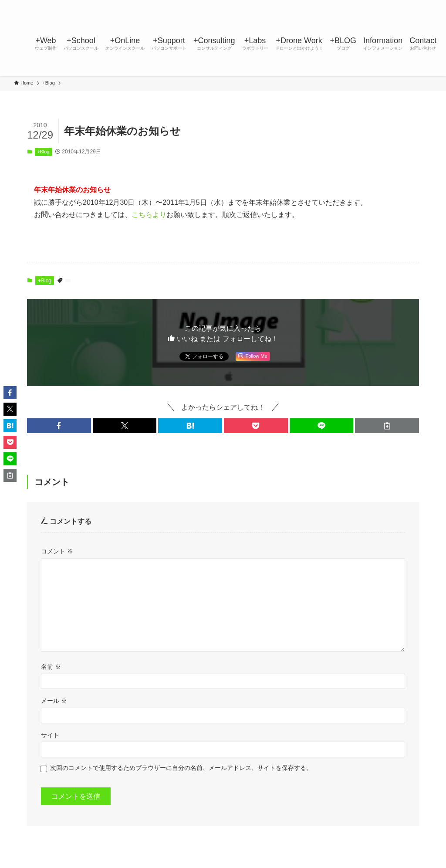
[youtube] (392, 5)
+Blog (43, 152)
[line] (381, 5)
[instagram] (370, 5)
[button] (59, 426)
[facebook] (347, 5)
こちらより (149, 215)
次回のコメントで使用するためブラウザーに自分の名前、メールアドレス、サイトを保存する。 (181, 768)
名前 (51, 667)
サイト (50, 735)
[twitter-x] (358, 5)
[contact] (415, 5)
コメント (57, 551)
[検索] (426, 5)
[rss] (404, 5)
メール (54, 701)
